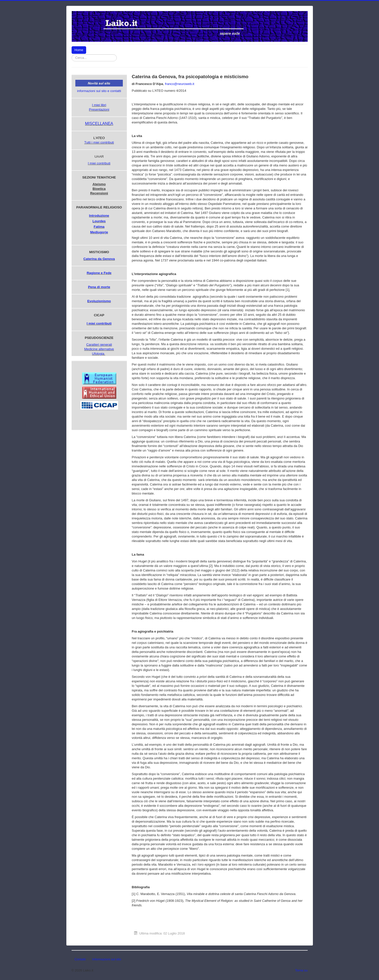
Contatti (80, 959)
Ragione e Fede (99, 273)
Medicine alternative (99, 349)
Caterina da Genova (99, 259)
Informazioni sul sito (107, 959)
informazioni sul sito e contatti (99, 91)
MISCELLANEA (99, 124)
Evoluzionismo (99, 301)
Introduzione (99, 216)
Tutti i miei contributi (99, 142)
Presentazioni (99, 109)
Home (79, 50)
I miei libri (99, 105)
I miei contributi (99, 163)
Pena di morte (99, 287)
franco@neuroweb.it (180, 84)
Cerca (117, 54)
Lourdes (99, 221)
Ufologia (98, 354)
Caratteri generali (99, 345)
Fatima (99, 227)
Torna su (301, 970)
